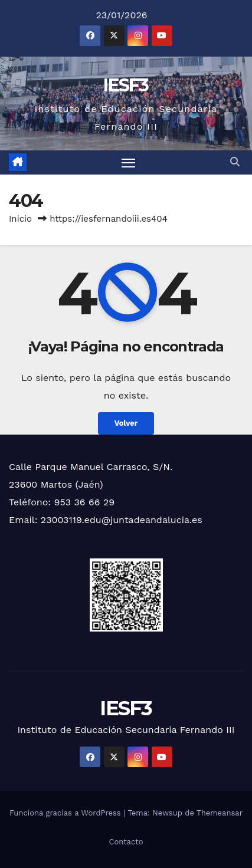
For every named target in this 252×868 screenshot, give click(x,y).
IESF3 (126, 85)
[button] (235, 162)
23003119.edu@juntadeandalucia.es (122, 520)
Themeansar (220, 813)
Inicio (20, 219)
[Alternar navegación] (129, 163)
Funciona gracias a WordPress (66, 813)
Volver (126, 423)
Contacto (126, 842)
